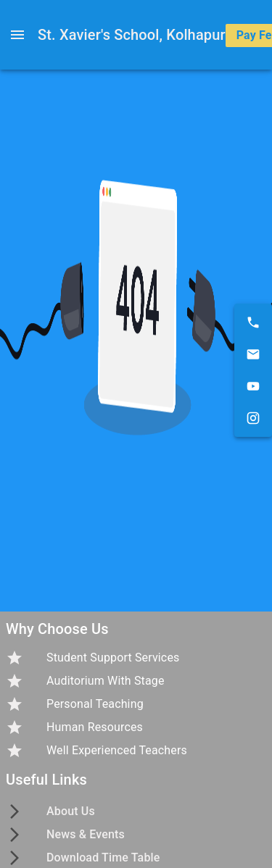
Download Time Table (103, 857)
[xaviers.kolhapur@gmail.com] (253, 354)
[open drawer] (17, 35)
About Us (71, 811)
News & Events (86, 834)
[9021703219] (253, 322)
